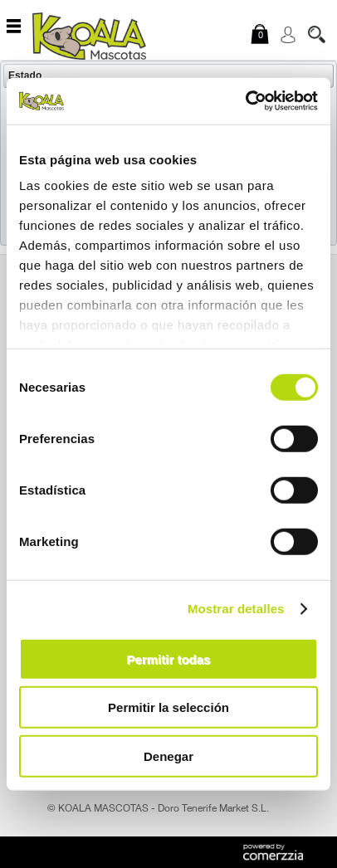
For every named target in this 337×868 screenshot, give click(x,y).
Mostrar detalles (236, 609)
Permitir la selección (168, 707)
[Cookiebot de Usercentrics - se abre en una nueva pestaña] (245, 101)
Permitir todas (169, 658)
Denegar (168, 756)
